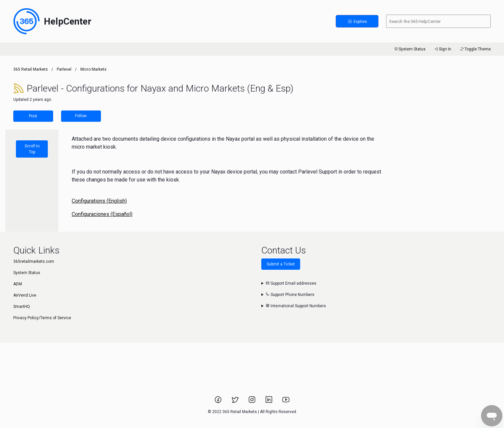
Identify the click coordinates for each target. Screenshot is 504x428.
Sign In (442, 49)
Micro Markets (93, 69)
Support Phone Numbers (290, 295)
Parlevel (64, 69)
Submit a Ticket (281, 264)
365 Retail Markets (31, 69)
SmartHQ (22, 307)
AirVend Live (25, 295)
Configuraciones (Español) (102, 214)
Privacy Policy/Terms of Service (42, 318)
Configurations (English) (99, 201)
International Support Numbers (296, 306)
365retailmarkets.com (34, 261)
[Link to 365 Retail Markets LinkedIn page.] (269, 402)
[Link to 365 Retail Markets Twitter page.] (236, 402)
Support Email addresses (291, 283)
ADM (18, 284)
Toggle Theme (475, 49)
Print (33, 116)
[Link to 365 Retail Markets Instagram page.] (252, 402)
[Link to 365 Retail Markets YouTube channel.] (286, 402)
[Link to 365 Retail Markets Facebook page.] (219, 402)
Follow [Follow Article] (81, 116)
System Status (410, 49)
